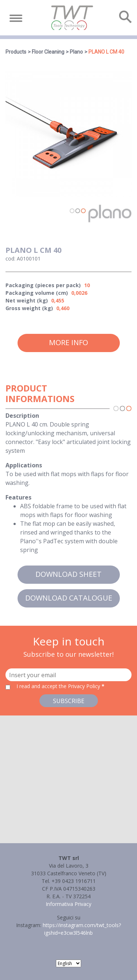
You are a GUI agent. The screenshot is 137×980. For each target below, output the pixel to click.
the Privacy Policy (79, 686)
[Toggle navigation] (16, 18)
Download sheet (68, 574)
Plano (76, 52)
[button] (69, 773)
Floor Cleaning (48, 52)
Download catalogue (69, 598)
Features (18, 497)
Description (22, 416)
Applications (24, 465)
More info (68, 342)
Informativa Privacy (68, 904)
